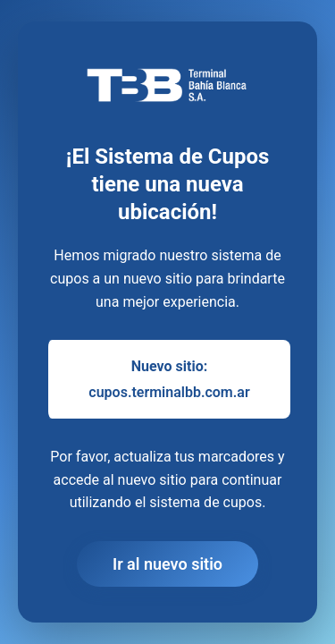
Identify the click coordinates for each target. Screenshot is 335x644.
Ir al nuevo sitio (167, 564)
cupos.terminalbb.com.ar (169, 392)
